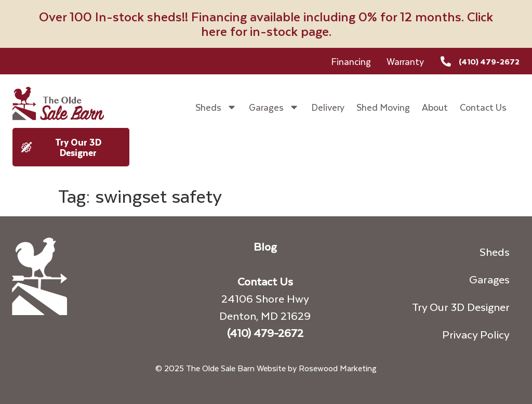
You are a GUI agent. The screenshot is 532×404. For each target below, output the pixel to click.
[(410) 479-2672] (446, 61)
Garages (274, 107)
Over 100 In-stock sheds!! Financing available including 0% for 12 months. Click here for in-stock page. (266, 24)
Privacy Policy (476, 334)
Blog (265, 246)
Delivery (328, 107)
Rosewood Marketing (338, 368)
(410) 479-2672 (489, 61)
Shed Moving (383, 107)
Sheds (216, 107)
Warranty (405, 61)
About (435, 107)
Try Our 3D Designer (461, 307)
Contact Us (483, 107)
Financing (351, 61)
